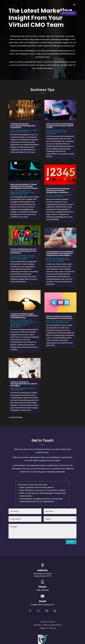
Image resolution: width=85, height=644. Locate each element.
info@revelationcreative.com (42, 605)
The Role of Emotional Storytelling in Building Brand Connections (23, 126)
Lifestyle (33, 322)
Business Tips (26, 191)
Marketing (15, 192)
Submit (71, 542)
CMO (69, 321)
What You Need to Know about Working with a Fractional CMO (59, 317)
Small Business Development (23, 193)
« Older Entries (15, 417)
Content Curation (22, 132)
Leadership (25, 257)
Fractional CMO (53, 323)
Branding (24, 388)
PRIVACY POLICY (48, 622)
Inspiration (26, 130)
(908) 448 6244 (43, 590)
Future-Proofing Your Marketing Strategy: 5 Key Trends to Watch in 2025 (60, 126)
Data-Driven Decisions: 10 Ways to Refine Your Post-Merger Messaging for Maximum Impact (24, 186)
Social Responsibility (19, 326)
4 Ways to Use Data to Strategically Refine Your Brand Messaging (24, 384)
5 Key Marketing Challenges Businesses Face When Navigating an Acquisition (58, 190)
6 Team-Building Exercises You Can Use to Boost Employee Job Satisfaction (23, 251)
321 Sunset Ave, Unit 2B (42, 574)
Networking (25, 192)
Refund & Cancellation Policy (48, 625)
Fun (33, 256)
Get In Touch (68, 13)
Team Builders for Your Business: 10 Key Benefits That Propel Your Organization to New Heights (60, 253)
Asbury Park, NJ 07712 (42, 576)
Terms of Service (48, 628)
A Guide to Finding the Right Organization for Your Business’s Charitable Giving (24, 316)
